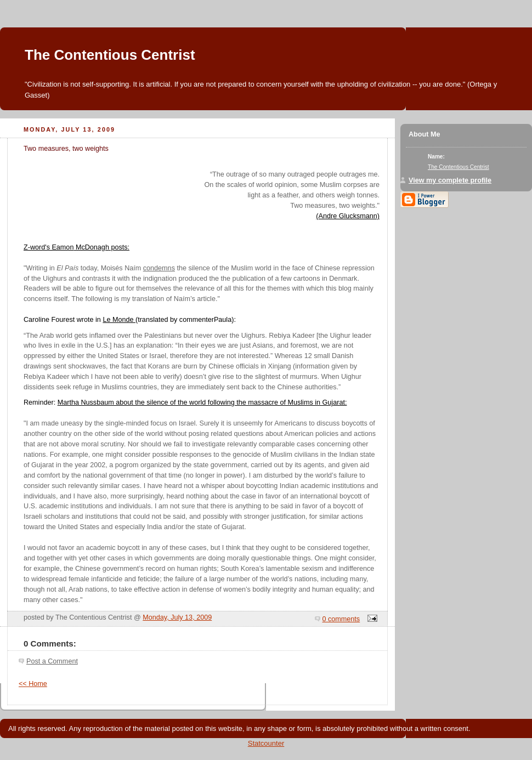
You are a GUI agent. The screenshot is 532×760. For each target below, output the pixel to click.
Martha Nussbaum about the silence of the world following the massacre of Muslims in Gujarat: (202, 402)
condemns (159, 268)
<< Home (33, 684)
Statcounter (266, 743)
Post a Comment (52, 661)
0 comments (341, 619)
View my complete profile (450, 180)
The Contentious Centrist (110, 55)
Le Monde (119, 320)
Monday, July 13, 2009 (177, 617)
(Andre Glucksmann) (348, 216)
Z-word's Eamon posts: (77, 247)
